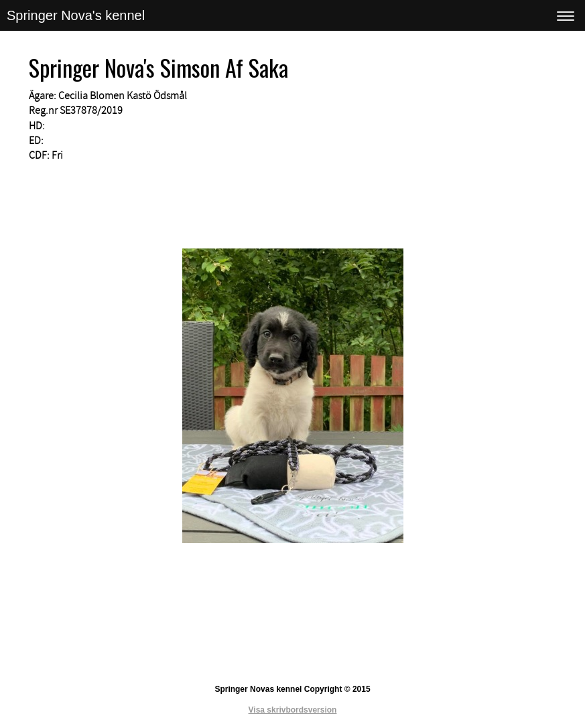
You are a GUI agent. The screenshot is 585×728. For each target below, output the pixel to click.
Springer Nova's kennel (76, 15)
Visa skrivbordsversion (293, 710)
